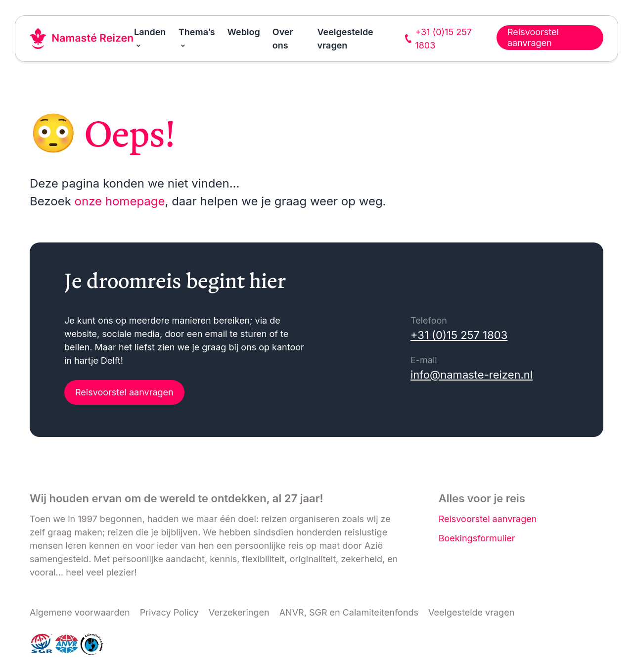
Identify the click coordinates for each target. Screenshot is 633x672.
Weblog (244, 32)
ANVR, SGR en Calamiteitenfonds (349, 612)
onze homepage (120, 201)
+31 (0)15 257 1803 (459, 335)
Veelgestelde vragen (471, 612)
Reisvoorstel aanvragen (124, 392)
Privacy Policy (169, 612)
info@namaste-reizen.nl (472, 375)
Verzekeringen (239, 612)
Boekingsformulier (477, 538)
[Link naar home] (82, 39)
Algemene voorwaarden (80, 612)
